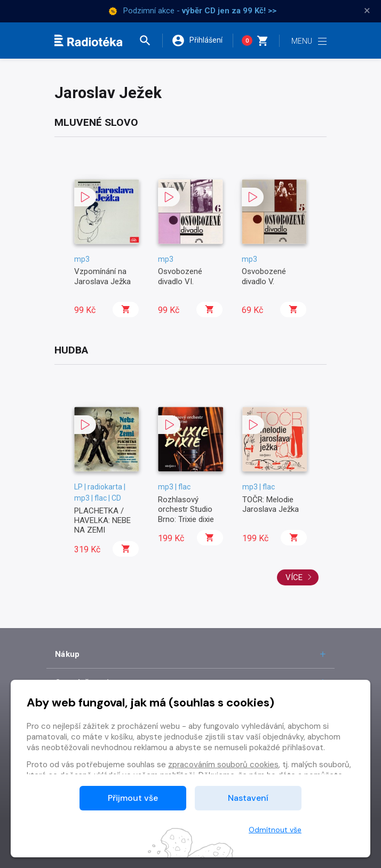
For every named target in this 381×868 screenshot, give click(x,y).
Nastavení (248, 798)
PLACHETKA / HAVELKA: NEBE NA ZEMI (102, 521)
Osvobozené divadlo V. (264, 276)
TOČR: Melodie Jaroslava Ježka (271, 504)
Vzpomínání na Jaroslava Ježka (102, 276)
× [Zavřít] (367, 11)
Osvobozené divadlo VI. (180, 276)
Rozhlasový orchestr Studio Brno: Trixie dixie (186, 509)
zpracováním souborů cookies (223, 765)
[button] (150, 41)
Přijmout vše (133, 798)
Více (299, 577)
